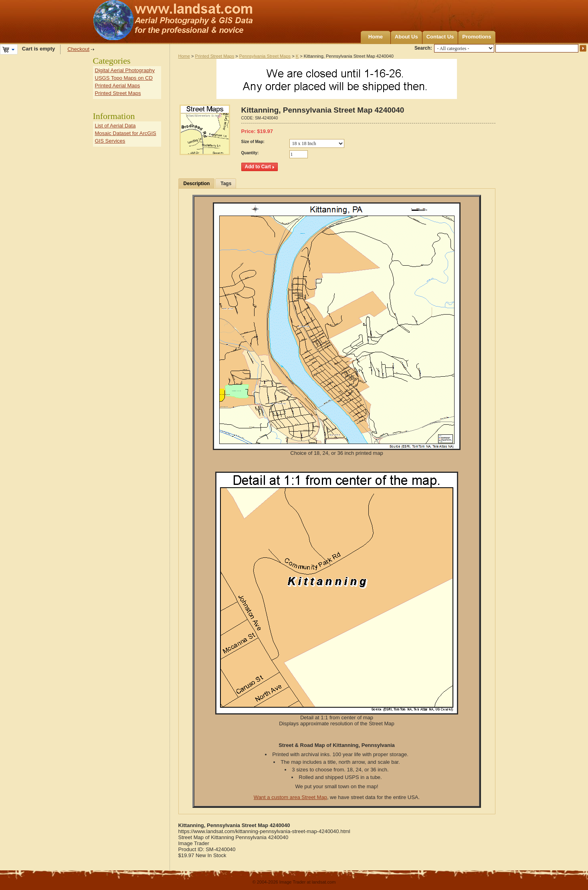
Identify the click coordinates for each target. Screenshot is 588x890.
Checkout (78, 49)
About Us (406, 37)
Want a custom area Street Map (290, 797)
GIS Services (110, 141)
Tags (226, 184)
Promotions (477, 37)
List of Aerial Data (115, 126)
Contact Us (440, 37)
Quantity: (250, 153)
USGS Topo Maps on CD (124, 78)
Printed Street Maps (215, 56)
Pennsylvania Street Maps (265, 56)
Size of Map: (253, 142)
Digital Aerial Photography (125, 70)
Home (376, 37)
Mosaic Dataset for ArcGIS (126, 133)
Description (197, 184)
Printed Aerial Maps (118, 86)
